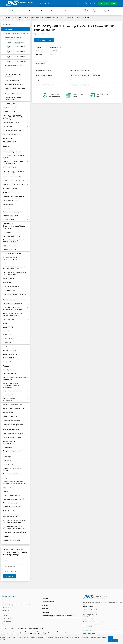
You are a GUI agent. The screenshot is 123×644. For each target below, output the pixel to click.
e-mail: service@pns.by (89, 627)
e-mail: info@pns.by (88, 619)
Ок (111, 638)
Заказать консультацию (108, 3)
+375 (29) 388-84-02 (90, 611)
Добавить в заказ (46, 40)
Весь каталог (9, 24)
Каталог (15, 11)
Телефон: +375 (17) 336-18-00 (91, 609)
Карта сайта (87, 630)
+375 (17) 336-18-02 (92, 615)
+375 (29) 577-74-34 (91, 613)
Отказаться (113, 641)
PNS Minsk (89, 617)
